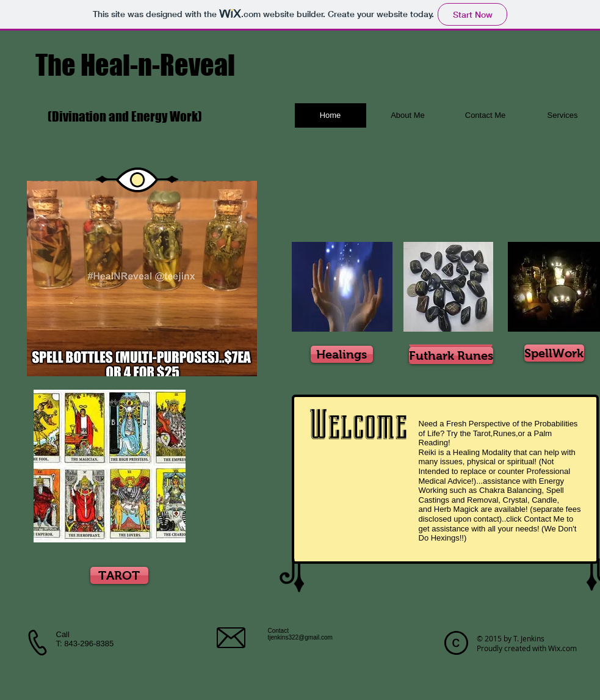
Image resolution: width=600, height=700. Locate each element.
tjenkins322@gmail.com (300, 637)
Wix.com (562, 648)
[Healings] (342, 354)
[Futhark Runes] (451, 355)
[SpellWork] (554, 353)
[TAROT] (119, 575)
